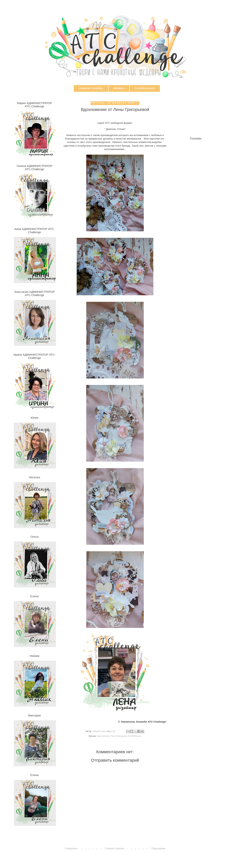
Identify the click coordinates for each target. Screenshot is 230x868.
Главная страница (91, 88)
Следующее (71, 848)
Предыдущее (158, 848)
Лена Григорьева (119, 736)
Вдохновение (103, 736)
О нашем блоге (145, 88)
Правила (119, 88)
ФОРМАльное (135, 736)
